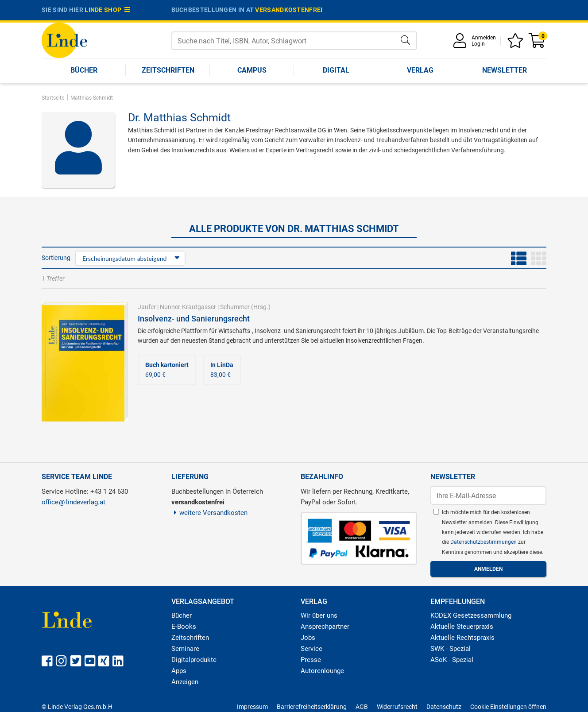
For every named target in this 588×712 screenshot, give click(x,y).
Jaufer (147, 307)
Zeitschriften (168, 70)
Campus (252, 70)
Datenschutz (444, 707)
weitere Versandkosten (210, 513)
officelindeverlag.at (73, 502)
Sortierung (56, 258)
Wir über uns (319, 615)
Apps (179, 671)
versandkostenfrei (289, 10)
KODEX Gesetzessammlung (471, 615)
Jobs (308, 638)
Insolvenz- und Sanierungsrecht (194, 319)
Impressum (252, 707)
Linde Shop (107, 10)
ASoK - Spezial (452, 660)
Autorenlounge (322, 671)
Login (478, 44)
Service (311, 649)
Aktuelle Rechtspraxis (462, 638)
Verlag (420, 70)
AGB (362, 707)
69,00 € (167, 370)
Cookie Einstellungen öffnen (508, 707)
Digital (336, 70)
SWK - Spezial (451, 649)
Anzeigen (185, 682)
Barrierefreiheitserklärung (312, 707)
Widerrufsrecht (397, 707)
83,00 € (222, 370)
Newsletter (505, 70)
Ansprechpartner (325, 627)
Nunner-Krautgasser (188, 307)
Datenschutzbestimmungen (484, 542)
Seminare (185, 649)
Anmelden (484, 38)
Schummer (235, 307)
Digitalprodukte (194, 660)
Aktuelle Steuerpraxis (462, 627)
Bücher (84, 70)
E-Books (184, 627)
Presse (311, 660)
